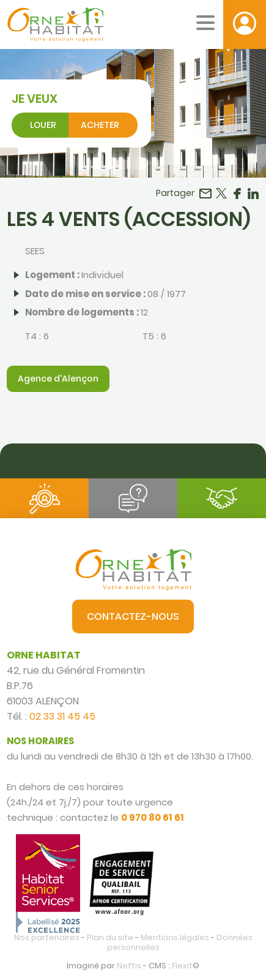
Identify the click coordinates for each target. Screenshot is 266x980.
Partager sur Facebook (237, 194)
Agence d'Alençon (58, 379)
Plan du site (110, 937)
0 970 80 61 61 (153, 817)
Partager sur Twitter (221, 194)
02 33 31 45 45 (62, 716)
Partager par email (205, 194)
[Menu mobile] (205, 23)
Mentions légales (175, 937)
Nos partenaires (47, 937)
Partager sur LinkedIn (253, 194)
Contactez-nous (133, 616)
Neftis (129, 966)
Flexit (182, 966)
